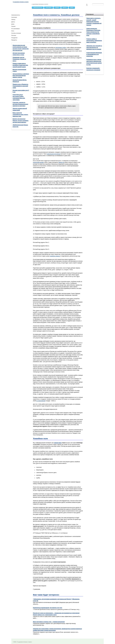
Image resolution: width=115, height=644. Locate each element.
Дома (72, 8)
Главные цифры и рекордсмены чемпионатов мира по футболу (94, 41)
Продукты (14, 40)
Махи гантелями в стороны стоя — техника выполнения (49, 622)
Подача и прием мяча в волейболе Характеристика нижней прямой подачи (20, 65)
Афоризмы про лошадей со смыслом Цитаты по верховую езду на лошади (94, 47)
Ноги (13, 31)
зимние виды (58, 443)
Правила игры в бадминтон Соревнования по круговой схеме (20, 86)
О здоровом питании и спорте (21, 2)
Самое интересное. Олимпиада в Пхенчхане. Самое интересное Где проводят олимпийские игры (93, 32)
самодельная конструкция (54, 154)
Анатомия (49, 8)
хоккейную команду (55, 256)
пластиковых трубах (61, 48)
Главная (87, 4)
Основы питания (16, 33)
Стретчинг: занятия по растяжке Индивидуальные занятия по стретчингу (20, 104)
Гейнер (57, 8)
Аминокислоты (38, 8)
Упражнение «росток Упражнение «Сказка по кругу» (19, 59)
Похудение (14, 38)
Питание (14, 35)
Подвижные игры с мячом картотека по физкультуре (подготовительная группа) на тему (94, 62)
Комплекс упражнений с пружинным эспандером (93, 69)
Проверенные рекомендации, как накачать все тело (48, 608)
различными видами (38, 162)
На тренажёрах (16, 29)
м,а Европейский (41, 401)
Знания (13, 26)
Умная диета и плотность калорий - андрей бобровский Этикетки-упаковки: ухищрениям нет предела (94, 22)
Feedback (87, 5)
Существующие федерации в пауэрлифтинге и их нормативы (94, 54)
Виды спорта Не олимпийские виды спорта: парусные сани (20, 115)
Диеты (65, 8)
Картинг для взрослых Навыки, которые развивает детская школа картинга (21, 121)
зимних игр (61, 162)
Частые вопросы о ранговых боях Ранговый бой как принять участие (21, 76)
